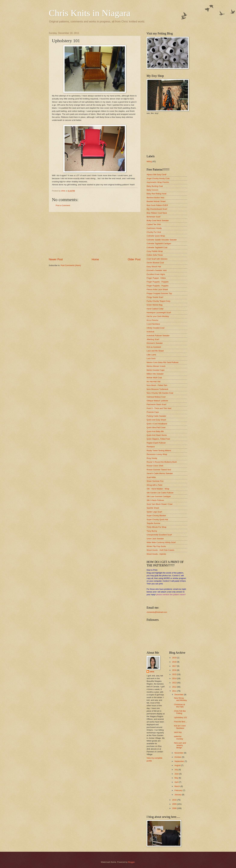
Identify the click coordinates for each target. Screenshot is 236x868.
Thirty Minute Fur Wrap (156, 527)
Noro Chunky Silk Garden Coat (160, 393)
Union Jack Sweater (155, 539)
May (177, 778)
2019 (175, 658)
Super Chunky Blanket (156, 516)
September (179, 761)
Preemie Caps (153, 412)
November (179, 753)
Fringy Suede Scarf (155, 297)
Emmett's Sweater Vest (157, 270)
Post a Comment (63, 205)
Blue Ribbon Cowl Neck (157, 213)
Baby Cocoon (152, 190)
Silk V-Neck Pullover (155, 500)
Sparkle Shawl (153, 508)
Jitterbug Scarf (153, 339)
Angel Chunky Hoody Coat (158, 178)
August (178, 765)
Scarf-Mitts (151, 477)
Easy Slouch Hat (154, 267)
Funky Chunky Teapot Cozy (158, 301)
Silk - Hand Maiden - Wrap (158, 489)
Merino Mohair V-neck (156, 366)
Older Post (134, 259)
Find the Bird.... (181, 722)
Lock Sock (151, 358)
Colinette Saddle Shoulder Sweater (162, 240)
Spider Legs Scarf (154, 512)
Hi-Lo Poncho (152, 320)
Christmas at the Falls (179, 706)
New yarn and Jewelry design (180, 745)
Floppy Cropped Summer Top (159, 293)
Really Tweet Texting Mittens (159, 450)
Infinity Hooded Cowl (155, 328)
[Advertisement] (95, 235)
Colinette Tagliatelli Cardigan (159, 244)
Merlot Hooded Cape (156, 370)
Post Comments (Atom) (71, 265)
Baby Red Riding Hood (156, 194)
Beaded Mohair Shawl (156, 201)
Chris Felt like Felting (180, 712)
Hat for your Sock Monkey (158, 316)
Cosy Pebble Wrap (155, 251)
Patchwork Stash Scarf (156, 404)
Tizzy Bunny (152, 531)
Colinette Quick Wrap (156, 236)
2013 (175, 683)
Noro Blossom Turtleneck (157, 389)
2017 (175, 666)
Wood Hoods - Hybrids (156, 554)
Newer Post (56, 259)
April (177, 782)
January (178, 795)
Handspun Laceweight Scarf (159, 313)
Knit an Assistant (154, 347)
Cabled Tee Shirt (154, 224)
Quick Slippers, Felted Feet (158, 439)
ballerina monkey (179, 738)
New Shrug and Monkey (180, 699)
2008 (175, 808)
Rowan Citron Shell (155, 466)
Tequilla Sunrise (153, 523)
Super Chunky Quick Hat (157, 519)
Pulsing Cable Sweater (156, 416)
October (178, 757)
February (179, 790)
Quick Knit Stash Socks (157, 435)
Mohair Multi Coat (154, 378)
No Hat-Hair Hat (154, 382)
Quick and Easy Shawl (156, 420)
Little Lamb (151, 355)
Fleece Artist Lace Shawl (157, 289)
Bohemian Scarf (154, 217)
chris (152, 672)
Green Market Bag (154, 305)
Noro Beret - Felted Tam (157, 385)
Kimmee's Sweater (155, 343)
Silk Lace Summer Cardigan (159, 496)
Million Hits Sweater (155, 374)
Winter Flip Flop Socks (156, 546)
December (179, 695)
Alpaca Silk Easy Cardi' (157, 175)
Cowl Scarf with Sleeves (157, 259)
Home (95, 259)
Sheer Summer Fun (155, 481)
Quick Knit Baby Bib (155, 431)
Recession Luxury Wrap (157, 454)
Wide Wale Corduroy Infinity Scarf (161, 542)
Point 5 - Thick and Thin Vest (159, 408)
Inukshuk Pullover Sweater (158, 336)
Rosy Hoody (152, 458)
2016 (175, 670)
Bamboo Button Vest (155, 198)
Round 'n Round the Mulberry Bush (162, 462)
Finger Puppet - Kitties (156, 278)
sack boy (178, 732)
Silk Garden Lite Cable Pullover (160, 493)
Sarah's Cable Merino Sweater (160, 473)
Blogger (131, 862)
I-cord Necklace (153, 324)
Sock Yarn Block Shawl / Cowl (159, 504)
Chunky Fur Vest (154, 232)
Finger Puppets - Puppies (158, 286)
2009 (175, 804)
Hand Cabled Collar (155, 309)
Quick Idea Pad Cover (156, 427)
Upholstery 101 (181, 717)
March (177, 786)
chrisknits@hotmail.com (157, 612)
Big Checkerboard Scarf (157, 209)
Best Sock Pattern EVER (157, 205)
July (176, 770)
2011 (175, 691)
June (177, 774)
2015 (175, 674)
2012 (175, 687)
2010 (175, 800)
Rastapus (151, 447)
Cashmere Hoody (154, 228)
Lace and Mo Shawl (155, 351)
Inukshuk (151, 332)
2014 (175, 678)
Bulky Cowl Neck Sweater (158, 220)
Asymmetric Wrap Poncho (158, 182)
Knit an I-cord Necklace (180, 727)
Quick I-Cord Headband (157, 424)
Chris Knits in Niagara (90, 13)
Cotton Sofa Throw (155, 255)
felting (149, 161)
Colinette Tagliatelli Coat (157, 247)
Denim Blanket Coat (155, 263)
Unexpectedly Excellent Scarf (159, 535)
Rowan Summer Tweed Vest (159, 470)
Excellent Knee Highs (156, 274)
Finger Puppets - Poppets (158, 282)
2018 (175, 662)
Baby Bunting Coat (155, 186)
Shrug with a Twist (154, 485)
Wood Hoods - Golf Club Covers (160, 550)
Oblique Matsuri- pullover (157, 401)
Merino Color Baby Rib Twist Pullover (163, 362)
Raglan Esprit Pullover (156, 443)
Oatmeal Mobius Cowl (156, 397)
